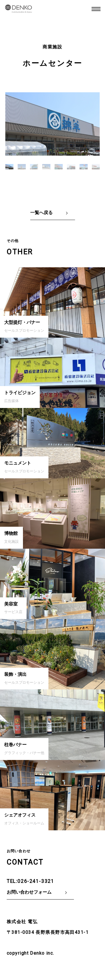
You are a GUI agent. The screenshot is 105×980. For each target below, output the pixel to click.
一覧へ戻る (41, 213)
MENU (96, 9)
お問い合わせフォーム (29, 892)
